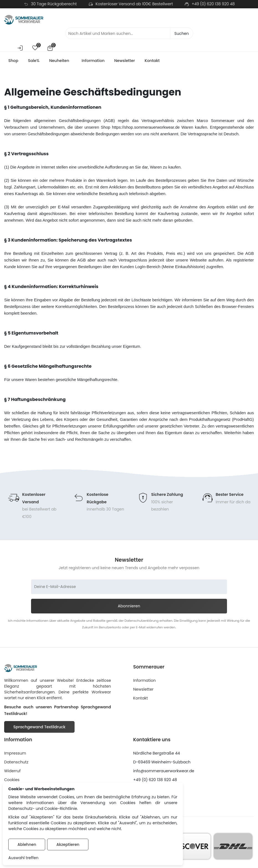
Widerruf (12, 773)
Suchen (182, 34)
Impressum (15, 755)
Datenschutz (16, 764)
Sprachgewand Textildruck (39, 729)
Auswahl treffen (23, 858)
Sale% (34, 62)
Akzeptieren (68, 844)
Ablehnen (27, 844)
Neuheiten (59, 62)
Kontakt (152, 62)
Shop (13, 62)
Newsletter (125, 62)
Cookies (12, 782)
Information (93, 62)
